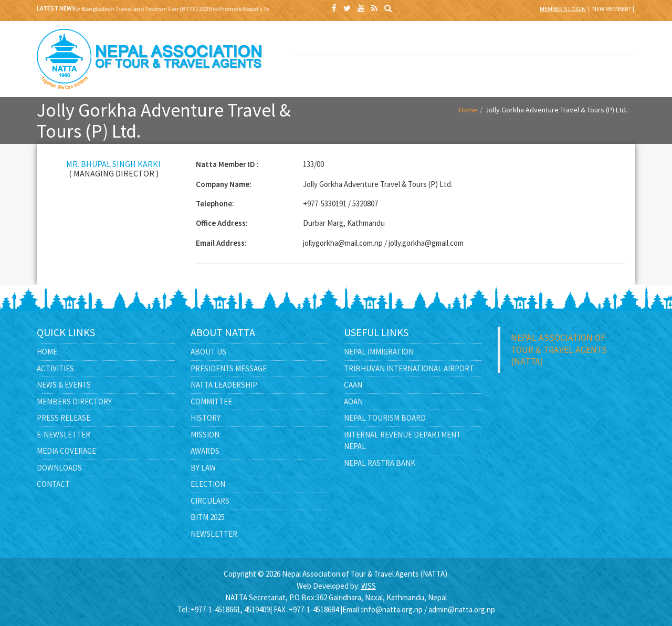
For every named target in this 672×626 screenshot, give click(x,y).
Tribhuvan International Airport (409, 368)
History (206, 418)
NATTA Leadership (224, 385)
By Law (203, 468)
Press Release (64, 418)
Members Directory (74, 401)
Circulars (210, 501)
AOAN (353, 401)
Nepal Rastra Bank (380, 463)
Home (468, 110)
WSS (369, 586)
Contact (53, 484)
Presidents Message (229, 368)
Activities (55, 368)
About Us (208, 352)
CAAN (353, 385)
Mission (205, 435)
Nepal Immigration (379, 352)
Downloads (59, 468)
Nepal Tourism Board (385, 418)
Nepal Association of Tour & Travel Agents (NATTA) (559, 349)
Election (208, 484)
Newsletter (214, 534)
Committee (211, 401)
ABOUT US (395, 41)
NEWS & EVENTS (533, 41)
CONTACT (532, 71)
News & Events (64, 385)
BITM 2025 (327, 41)
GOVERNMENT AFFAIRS (327, 77)
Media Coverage (66, 451)
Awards (205, 451)
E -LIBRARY (464, 71)
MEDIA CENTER (395, 71)
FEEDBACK (601, 71)
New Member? (611, 9)
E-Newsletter (64, 435)
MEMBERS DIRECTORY (601, 41)
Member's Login (563, 9)
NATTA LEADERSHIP (464, 41)
